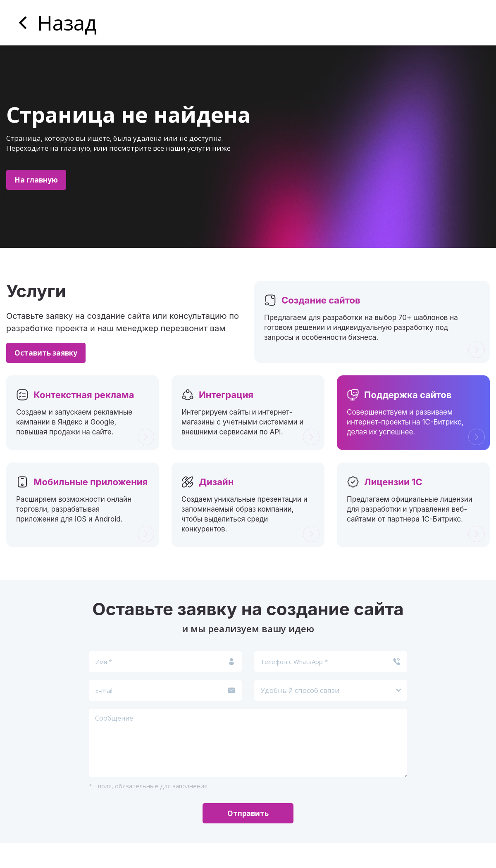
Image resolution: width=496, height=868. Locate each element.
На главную (36, 180)
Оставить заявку (46, 353)
